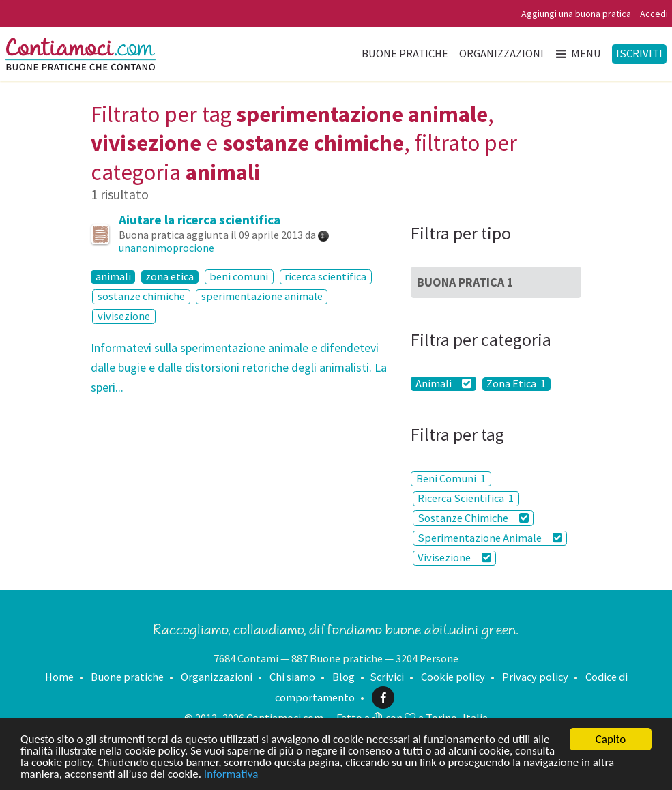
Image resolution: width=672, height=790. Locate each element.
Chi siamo (292, 677)
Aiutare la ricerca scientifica (200, 220)
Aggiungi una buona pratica (576, 14)
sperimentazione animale (262, 296)
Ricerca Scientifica (466, 498)
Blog (344, 677)
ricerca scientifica (325, 277)
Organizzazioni (501, 54)
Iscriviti (639, 54)
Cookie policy (453, 677)
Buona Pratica (465, 282)
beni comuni (239, 277)
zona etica (170, 277)
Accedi (654, 14)
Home (59, 677)
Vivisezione (454, 558)
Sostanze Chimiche (473, 518)
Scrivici (387, 677)
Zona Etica (516, 384)
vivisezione (124, 316)
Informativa (231, 775)
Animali (443, 384)
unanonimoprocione (166, 248)
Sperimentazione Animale (490, 538)
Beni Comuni (451, 479)
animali (113, 277)
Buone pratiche (405, 54)
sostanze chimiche (141, 296)
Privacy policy (535, 677)
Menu (578, 54)
